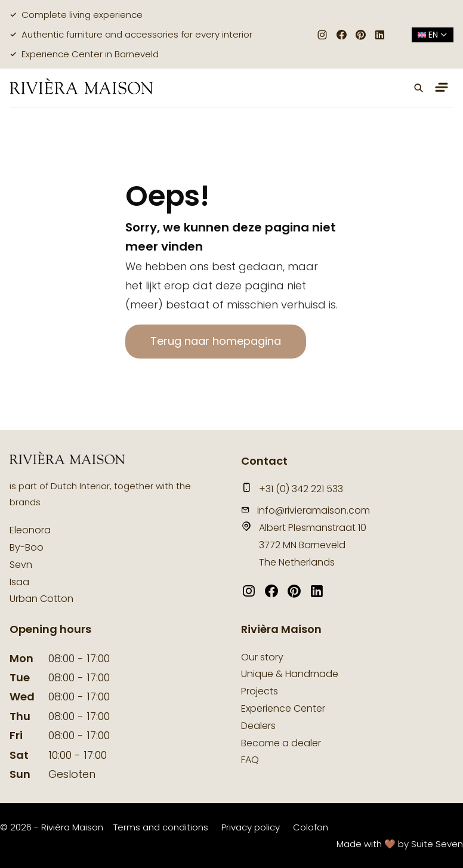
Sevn (21, 565)
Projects (260, 691)
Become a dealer (281, 743)
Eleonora (30, 530)
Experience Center (283, 708)
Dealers (258, 726)
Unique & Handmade (290, 674)
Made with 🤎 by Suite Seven (400, 844)
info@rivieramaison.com (305, 510)
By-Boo (27, 547)
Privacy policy (251, 827)
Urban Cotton (41, 599)
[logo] (81, 87)
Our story (262, 657)
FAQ (250, 760)
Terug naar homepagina (216, 341)
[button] (419, 88)
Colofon (311, 827)
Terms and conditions (161, 827)
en (433, 35)
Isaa (19, 582)
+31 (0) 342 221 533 (292, 489)
